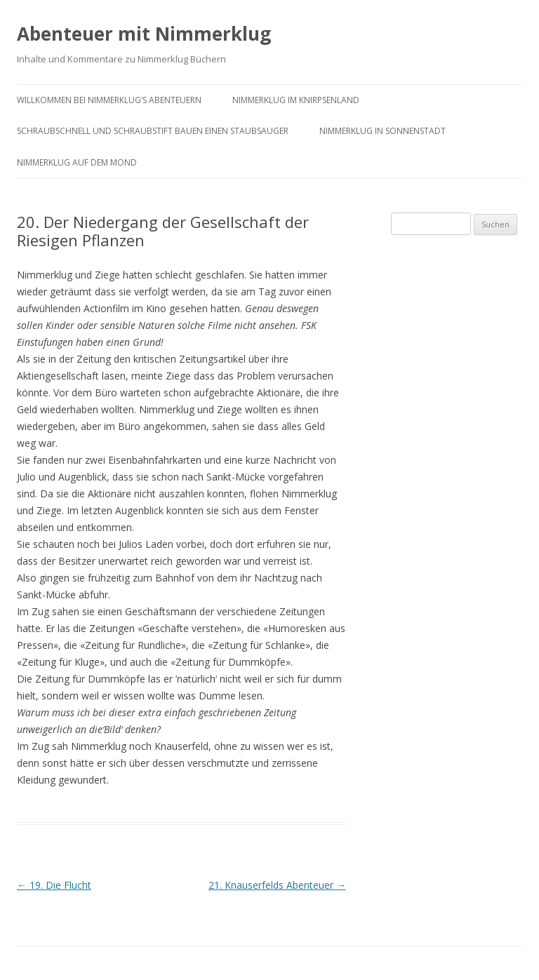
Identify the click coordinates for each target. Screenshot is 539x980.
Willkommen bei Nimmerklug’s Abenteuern (109, 100)
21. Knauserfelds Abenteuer (277, 885)
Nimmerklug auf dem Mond (77, 162)
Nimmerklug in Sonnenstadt (382, 131)
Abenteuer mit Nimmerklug (144, 34)
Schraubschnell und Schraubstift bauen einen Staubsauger (153, 131)
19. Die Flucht (54, 885)
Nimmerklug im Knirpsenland (296, 100)
